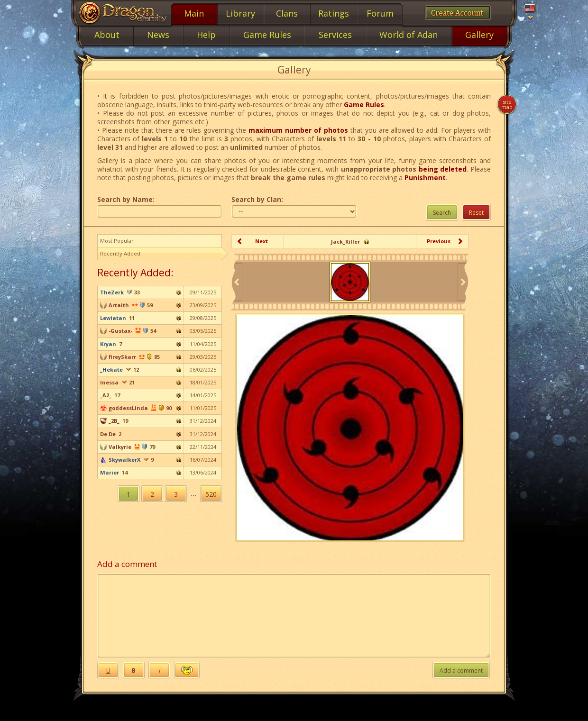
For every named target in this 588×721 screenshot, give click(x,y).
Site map (507, 104)
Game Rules (364, 105)
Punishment (425, 178)
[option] (350, 282)
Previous (439, 241)
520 (211, 494)
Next (262, 241)
